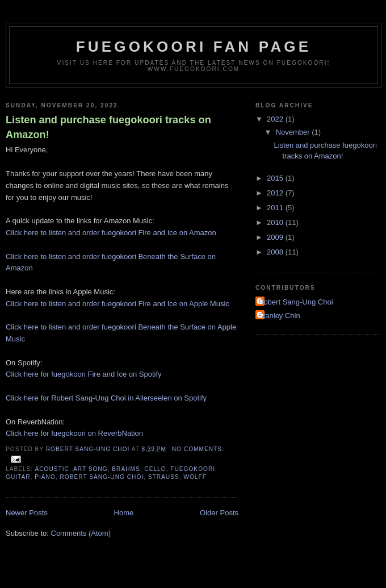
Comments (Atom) (81, 533)
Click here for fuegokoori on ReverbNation (74, 433)
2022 (276, 119)
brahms (126, 469)
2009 (276, 237)
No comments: (198, 449)
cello (155, 469)
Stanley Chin (279, 316)
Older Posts (219, 513)
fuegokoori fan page (194, 47)
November (294, 132)
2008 (276, 252)
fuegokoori (193, 469)
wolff (195, 477)
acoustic (52, 469)
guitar (18, 477)
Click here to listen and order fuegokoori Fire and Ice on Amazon (111, 233)
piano (45, 477)
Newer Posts (27, 513)
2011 (276, 208)
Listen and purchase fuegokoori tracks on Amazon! (108, 127)
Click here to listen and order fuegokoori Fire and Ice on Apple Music (118, 304)
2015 (276, 178)
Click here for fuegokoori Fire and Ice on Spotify (84, 374)
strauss (164, 477)
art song (91, 469)
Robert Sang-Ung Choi (296, 302)
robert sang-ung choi (102, 477)
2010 (276, 222)
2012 (276, 193)
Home (124, 513)
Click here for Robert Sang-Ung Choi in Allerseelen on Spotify (106, 398)
